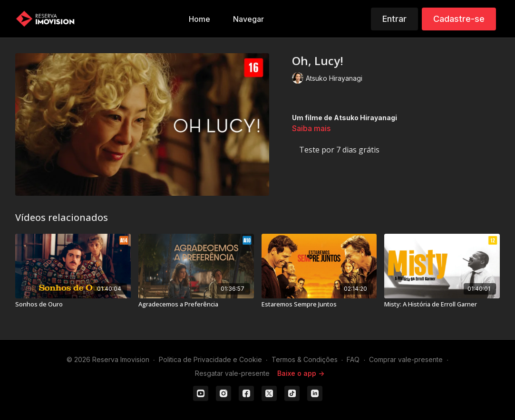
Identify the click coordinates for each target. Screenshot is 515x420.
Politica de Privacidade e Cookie (210, 359)
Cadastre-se (459, 19)
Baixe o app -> (301, 373)
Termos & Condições (305, 359)
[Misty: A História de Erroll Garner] (442, 305)
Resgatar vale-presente (232, 373)
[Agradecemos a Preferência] (196, 305)
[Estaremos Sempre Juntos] (319, 305)
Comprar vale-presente (406, 359)
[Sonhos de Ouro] (73, 305)
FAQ (353, 359)
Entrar (394, 19)
